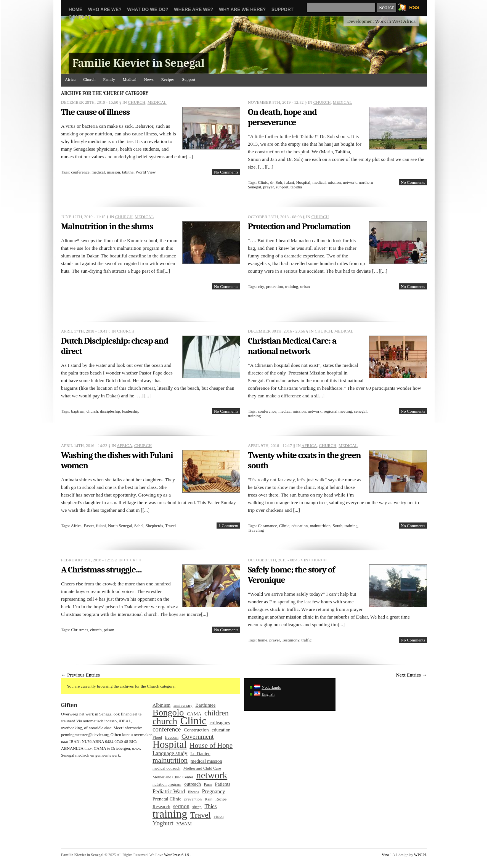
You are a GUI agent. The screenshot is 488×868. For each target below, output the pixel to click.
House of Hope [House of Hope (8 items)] (211, 746)
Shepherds (154, 526)
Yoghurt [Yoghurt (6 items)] (163, 823)
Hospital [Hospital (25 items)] (170, 744)
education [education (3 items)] (221, 730)
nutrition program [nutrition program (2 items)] (167, 784)
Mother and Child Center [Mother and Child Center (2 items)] (173, 777)
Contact (80, 17)
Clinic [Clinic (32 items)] (193, 721)
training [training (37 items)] (170, 814)
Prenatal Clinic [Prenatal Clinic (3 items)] (167, 799)
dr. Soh (276, 182)
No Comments (226, 172)
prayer (268, 187)
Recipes (168, 79)
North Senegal (120, 526)
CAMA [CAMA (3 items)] (194, 714)
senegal (360, 411)
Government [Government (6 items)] (198, 737)
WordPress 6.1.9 (177, 855)
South (338, 526)
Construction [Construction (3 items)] (196, 730)
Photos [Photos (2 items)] (193, 792)
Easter (89, 526)
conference (80, 172)
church (92, 411)
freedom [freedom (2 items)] (172, 737)
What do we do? (148, 10)
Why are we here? (242, 10)
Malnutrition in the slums (107, 226)
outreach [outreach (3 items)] (193, 784)
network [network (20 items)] (212, 775)
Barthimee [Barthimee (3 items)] (205, 705)
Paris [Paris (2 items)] (208, 784)
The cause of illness (95, 112)
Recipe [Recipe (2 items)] (221, 799)
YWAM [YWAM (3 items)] (184, 824)
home (262, 640)
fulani (289, 182)
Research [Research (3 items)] (161, 807)
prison (109, 630)
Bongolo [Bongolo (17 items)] (168, 712)
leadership (131, 411)
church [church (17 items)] (165, 721)
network (350, 182)
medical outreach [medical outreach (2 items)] (166, 768)
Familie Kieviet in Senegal (139, 63)
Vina (385, 855)
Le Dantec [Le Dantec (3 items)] (200, 754)
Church (89, 79)
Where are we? (193, 10)
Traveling (256, 530)
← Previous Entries (80, 675)
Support (283, 10)
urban (305, 286)
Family (109, 79)
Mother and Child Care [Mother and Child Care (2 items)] (202, 768)
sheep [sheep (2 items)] (197, 807)
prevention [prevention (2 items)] (193, 799)
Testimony (291, 640)
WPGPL (421, 855)
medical (98, 172)
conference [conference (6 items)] (167, 730)
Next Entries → (411, 675)
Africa (70, 79)
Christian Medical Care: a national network (292, 346)
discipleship (110, 411)
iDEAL (125, 721)
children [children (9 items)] (217, 713)
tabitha (128, 172)
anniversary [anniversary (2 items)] (183, 705)
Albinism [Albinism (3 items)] (161, 705)
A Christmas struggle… (101, 570)
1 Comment (228, 526)
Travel (170, 526)
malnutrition (320, 526)
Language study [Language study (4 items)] (170, 753)
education (299, 526)
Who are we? (105, 10)
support (282, 187)
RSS (414, 7)
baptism (78, 411)
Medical (130, 79)
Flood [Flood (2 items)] (157, 737)
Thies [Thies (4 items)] (210, 806)
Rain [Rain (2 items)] (209, 799)
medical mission (292, 411)
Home (75, 10)
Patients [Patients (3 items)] (223, 784)
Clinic (263, 182)
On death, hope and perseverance (282, 117)
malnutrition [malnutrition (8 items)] (170, 760)
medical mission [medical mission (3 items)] (206, 761)
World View (145, 172)
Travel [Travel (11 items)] (201, 815)
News (149, 79)
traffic (306, 640)
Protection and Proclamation (299, 226)
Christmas (79, 630)
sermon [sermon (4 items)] (181, 806)
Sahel (139, 526)
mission (114, 172)
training (292, 286)
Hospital (303, 182)
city (261, 286)
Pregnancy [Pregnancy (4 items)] (214, 791)
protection (275, 286)
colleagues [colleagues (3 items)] (220, 723)
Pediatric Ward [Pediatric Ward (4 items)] (169, 791)
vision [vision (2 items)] (218, 816)
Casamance (267, 526)
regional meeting (338, 411)
